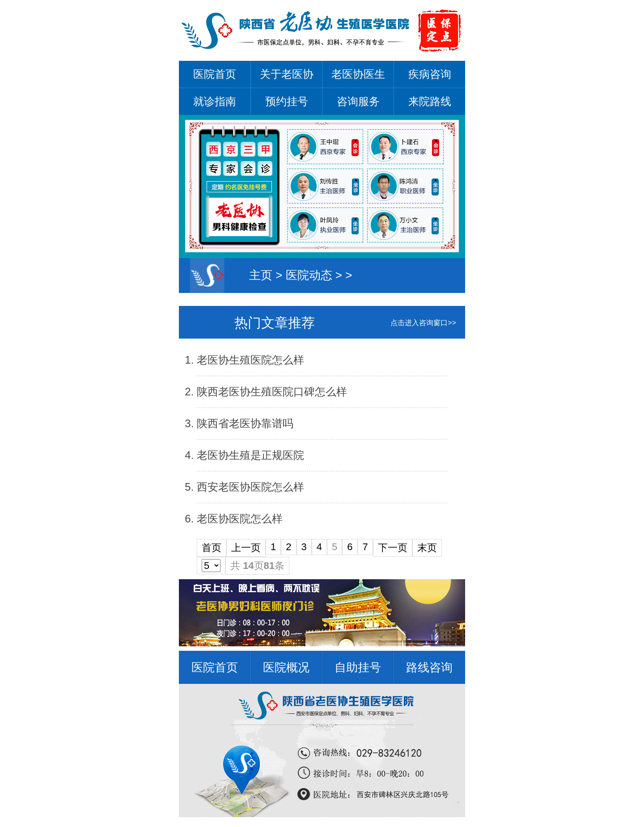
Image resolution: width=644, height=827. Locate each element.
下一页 (393, 548)
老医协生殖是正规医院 (250, 455)
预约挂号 (287, 101)
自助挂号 (358, 667)
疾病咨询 (430, 74)
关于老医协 (287, 74)
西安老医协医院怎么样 (250, 487)
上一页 (246, 548)
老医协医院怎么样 (240, 519)
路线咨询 (429, 667)
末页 (427, 548)
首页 (212, 548)
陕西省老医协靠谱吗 (245, 423)
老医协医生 (358, 74)
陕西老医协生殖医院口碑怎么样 (272, 392)
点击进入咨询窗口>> (423, 323)
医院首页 (215, 74)
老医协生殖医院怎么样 (250, 360)
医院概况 (286, 667)
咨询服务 (358, 101)
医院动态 (309, 275)
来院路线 (430, 101)
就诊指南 (215, 101)
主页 (261, 275)
